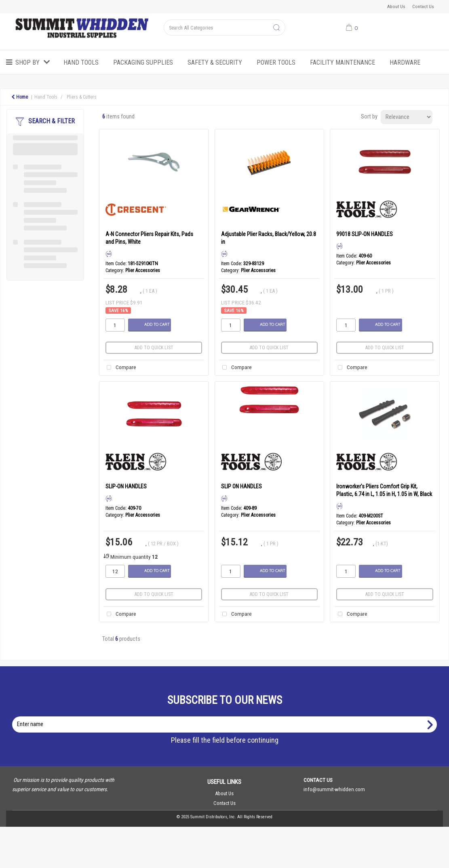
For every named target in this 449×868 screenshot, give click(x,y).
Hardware (405, 62)
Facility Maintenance (343, 62)
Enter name (227, 716)
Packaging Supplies (143, 62)
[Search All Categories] (224, 27)
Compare (120, 368)
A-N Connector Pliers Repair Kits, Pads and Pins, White (149, 238)
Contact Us (423, 6)
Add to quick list (154, 348)
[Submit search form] (276, 28)
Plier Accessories (143, 270)
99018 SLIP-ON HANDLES (365, 234)
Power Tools (276, 62)
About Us (396, 6)
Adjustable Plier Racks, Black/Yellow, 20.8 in (269, 238)
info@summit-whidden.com (334, 789)
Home (20, 97)
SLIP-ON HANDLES (126, 486)
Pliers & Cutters (82, 97)
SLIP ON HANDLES (241, 486)
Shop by (27, 62)
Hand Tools (81, 62)
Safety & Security (215, 62)
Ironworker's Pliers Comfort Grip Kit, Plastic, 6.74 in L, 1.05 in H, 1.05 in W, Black (384, 490)
